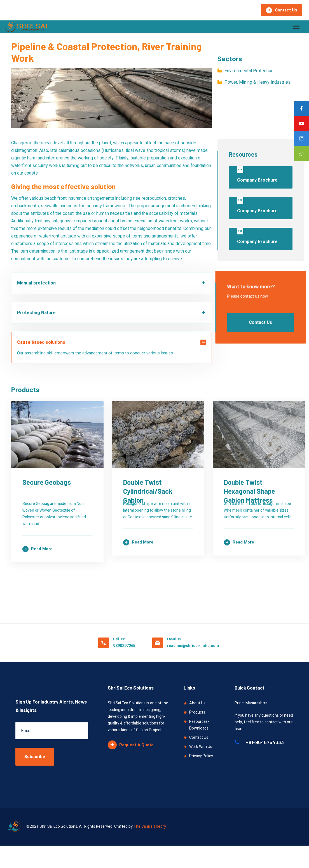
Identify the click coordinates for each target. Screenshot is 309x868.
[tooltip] (301, 108)
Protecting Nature (36, 313)
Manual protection (36, 283)
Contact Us (282, 10)
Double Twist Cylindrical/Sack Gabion (78, 765)
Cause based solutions (41, 342)
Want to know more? (251, 287)
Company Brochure (257, 175)
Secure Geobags (47, 539)
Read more (38, 593)
